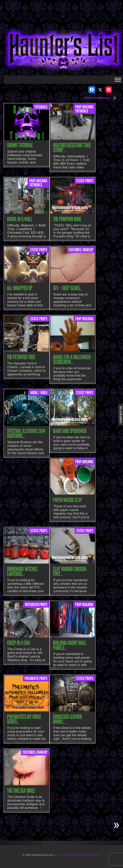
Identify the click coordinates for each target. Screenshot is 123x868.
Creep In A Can (18, 643)
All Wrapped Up (20, 288)
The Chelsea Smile (21, 791)
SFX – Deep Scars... (67, 288)
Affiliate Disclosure (89, 855)
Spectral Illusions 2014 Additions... (26, 433)
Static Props (85, 181)
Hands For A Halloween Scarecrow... (72, 360)
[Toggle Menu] (118, 80)
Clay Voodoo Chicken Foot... (69, 572)
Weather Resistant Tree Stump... (72, 148)
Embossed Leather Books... (67, 719)
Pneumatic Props (36, 679)
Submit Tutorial (20, 145)
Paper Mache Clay (67, 500)
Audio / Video (39, 393)
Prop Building (84, 107)
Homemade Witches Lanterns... (22, 572)
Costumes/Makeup (81, 250)
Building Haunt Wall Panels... (70, 645)
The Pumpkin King (67, 219)
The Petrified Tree (21, 357)
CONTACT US (121, 415)
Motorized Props (36, 605)
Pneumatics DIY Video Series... (24, 719)
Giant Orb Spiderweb (70, 431)
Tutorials (41, 107)
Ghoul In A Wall (20, 219)
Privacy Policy (66, 855)
